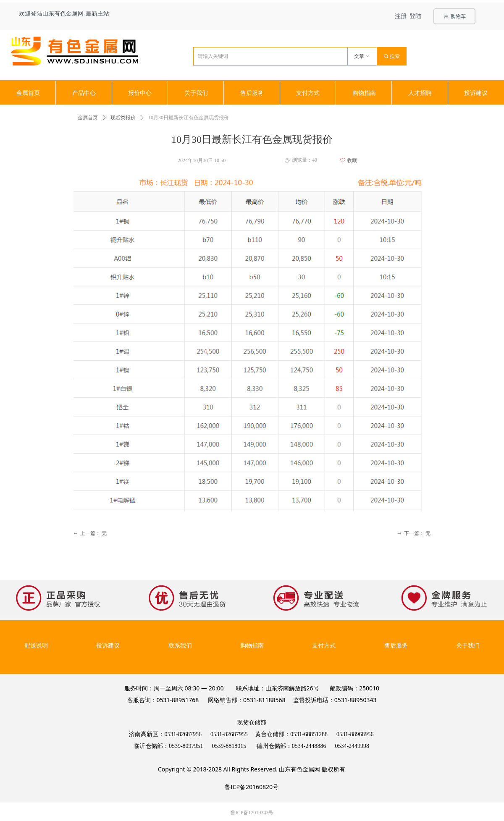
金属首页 (88, 118)
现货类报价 (123, 118)
